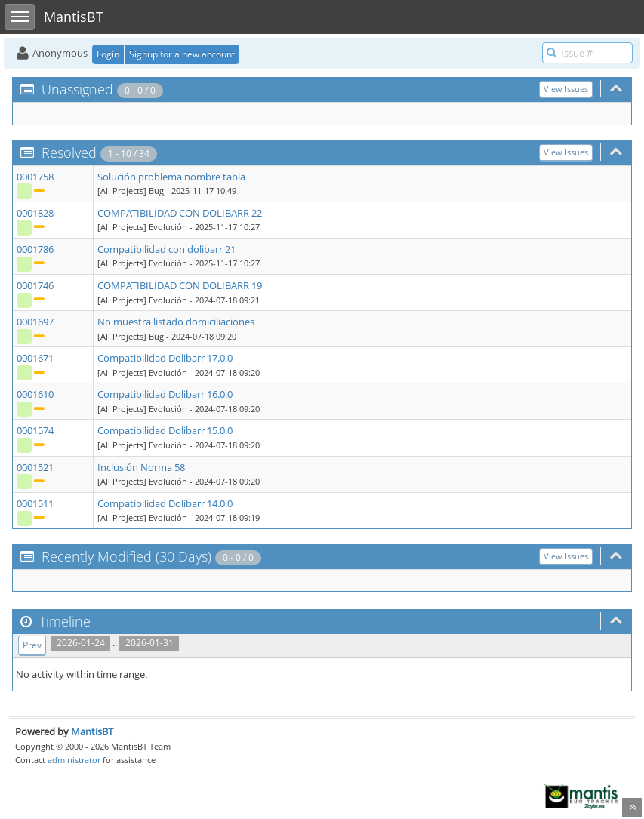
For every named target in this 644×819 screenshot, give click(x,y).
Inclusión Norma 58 (141, 467)
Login (108, 54)
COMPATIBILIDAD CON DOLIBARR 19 (180, 285)
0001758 (35, 177)
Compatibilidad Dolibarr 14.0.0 (165, 503)
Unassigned (77, 89)
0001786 (35, 249)
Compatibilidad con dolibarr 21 (166, 249)
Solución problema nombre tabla (171, 177)
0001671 (35, 358)
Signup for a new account (182, 54)
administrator (74, 760)
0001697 (35, 322)
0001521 (35, 467)
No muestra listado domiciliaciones (176, 322)
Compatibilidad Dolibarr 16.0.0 (165, 394)
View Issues (566, 89)
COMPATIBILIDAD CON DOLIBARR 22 (180, 213)
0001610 (35, 394)
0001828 (35, 213)
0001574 (35, 430)
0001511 (35, 503)
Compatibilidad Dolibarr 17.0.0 (165, 358)
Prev (32, 645)
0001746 (35, 285)
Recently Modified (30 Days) (126, 556)
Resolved (69, 152)
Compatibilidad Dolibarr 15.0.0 (165, 430)
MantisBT (92, 731)
